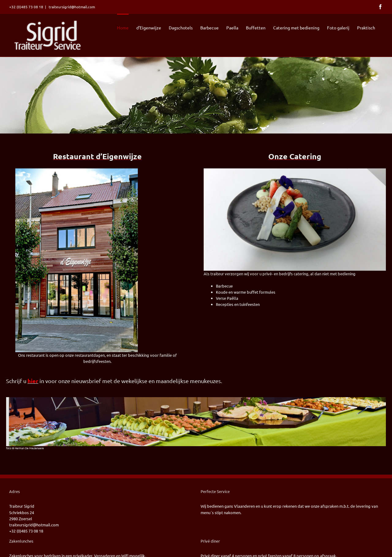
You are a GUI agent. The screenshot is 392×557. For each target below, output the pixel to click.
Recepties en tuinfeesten (238, 304)
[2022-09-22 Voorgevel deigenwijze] (77, 170)
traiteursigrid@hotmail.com (71, 7)
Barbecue (224, 286)
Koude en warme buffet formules (246, 292)
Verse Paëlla (227, 298)
